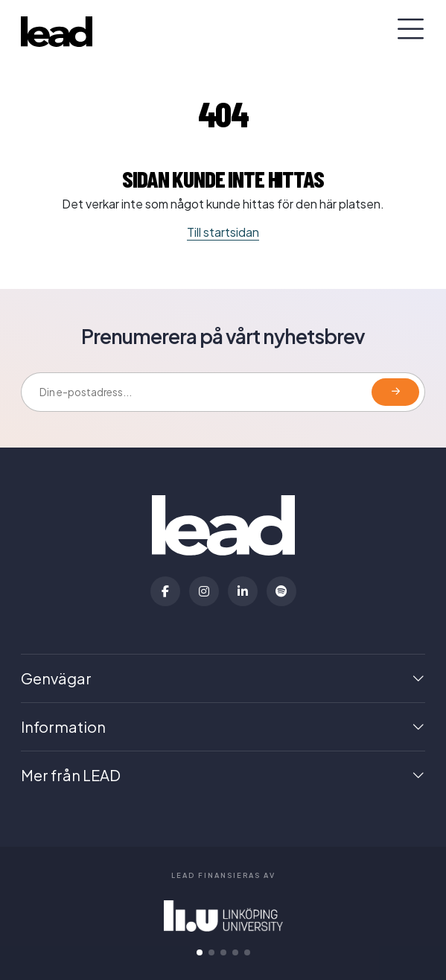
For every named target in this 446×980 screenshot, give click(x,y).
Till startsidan (223, 232)
